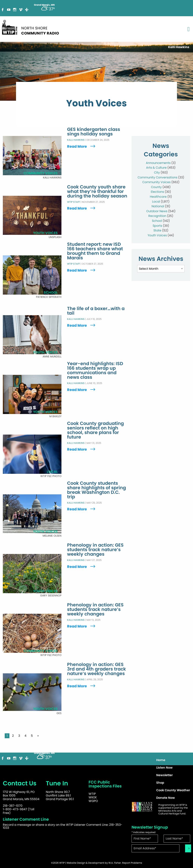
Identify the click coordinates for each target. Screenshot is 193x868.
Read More (82, 146)
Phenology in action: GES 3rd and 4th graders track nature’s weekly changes (96, 669)
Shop (160, 783)
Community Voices (156, 182)
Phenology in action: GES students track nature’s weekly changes (95, 550)
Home (161, 760)
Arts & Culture (156, 168)
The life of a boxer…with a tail (96, 311)
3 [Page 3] (19, 736)
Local (156, 202)
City (157, 172)
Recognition (157, 216)
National (158, 206)
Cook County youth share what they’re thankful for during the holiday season (97, 191)
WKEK (93, 797)
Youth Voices (157, 235)
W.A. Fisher (115, 863)
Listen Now (164, 768)
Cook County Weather (173, 790)
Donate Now (166, 798)
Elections (157, 192)
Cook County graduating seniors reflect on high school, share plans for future (95, 430)
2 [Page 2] (13, 736)
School (157, 221)
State (157, 230)
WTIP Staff (74, 202)
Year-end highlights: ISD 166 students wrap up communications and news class (95, 371)
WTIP (92, 794)
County (156, 187)
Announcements (158, 163)
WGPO (93, 801)
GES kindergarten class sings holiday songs (94, 132)
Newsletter (164, 775)
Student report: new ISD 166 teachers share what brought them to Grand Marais (95, 251)
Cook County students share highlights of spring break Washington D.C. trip (96, 490)
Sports (157, 226)
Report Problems (132, 863)
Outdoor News (157, 211)
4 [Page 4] (25, 736)
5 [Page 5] (32, 736)
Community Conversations (157, 177)
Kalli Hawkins (76, 140)
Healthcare (158, 197)
